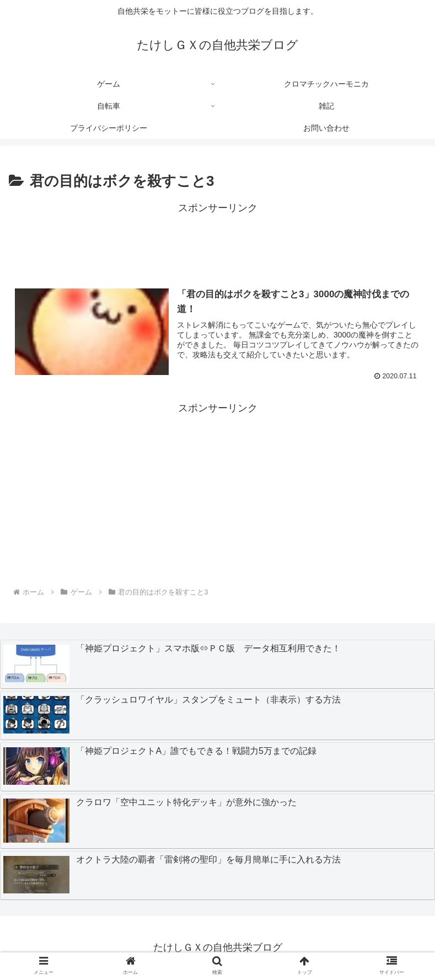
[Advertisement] (218, 242)
